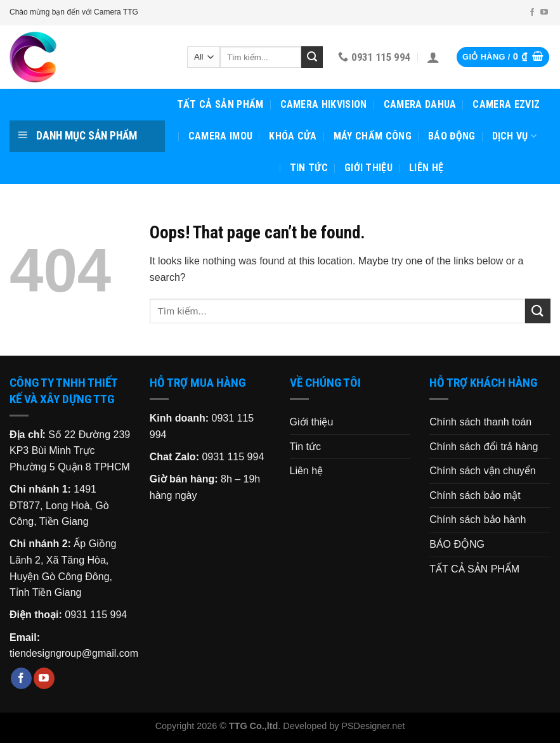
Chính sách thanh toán (480, 422)
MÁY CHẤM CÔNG (373, 136)
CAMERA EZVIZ (506, 104)
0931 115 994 (96, 615)
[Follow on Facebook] (532, 13)
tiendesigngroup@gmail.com (74, 653)
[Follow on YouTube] (544, 13)
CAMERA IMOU (221, 136)
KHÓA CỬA (293, 136)
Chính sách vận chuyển (482, 471)
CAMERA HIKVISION (324, 104)
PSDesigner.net (373, 726)
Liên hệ (426, 168)
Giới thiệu (368, 168)
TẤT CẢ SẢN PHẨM (220, 104)
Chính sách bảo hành (478, 520)
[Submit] (312, 57)
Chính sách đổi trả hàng (484, 447)
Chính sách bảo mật (475, 495)
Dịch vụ (515, 136)
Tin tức (309, 168)
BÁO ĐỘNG (452, 136)
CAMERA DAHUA (420, 104)
